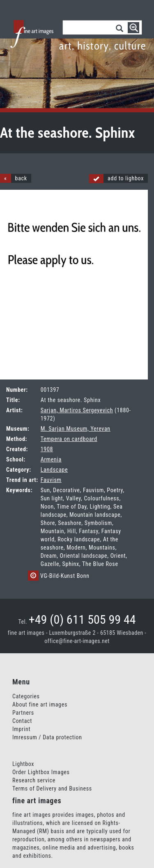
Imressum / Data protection (47, 737)
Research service (34, 780)
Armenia (51, 459)
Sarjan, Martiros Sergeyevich (77, 410)
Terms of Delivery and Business (52, 788)
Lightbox (23, 764)
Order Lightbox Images (41, 772)
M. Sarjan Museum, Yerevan (76, 429)
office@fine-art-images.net (77, 641)
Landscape (54, 470)
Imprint (21, 729)
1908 (47, 449)
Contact (22, 721)
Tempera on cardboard (69, 439)
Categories (26, 696)
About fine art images (40, 704)
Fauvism (51, 480)
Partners (23, 713)
